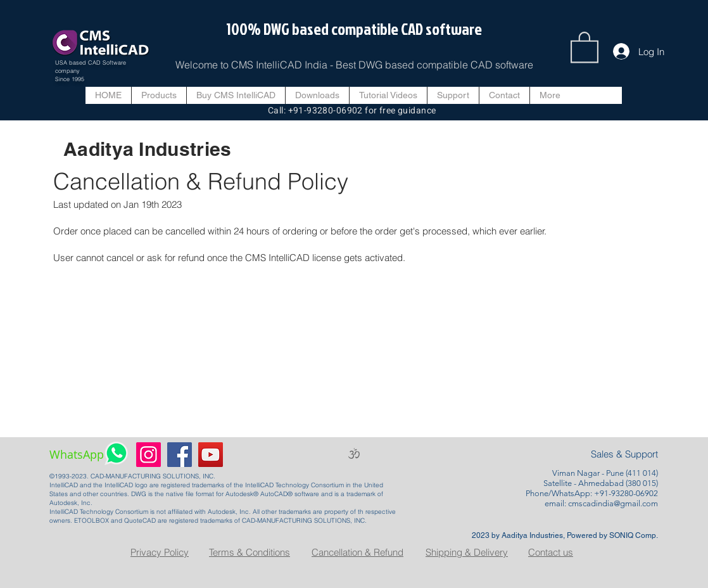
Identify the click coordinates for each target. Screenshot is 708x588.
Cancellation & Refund (357, 552)
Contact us (551, 552)
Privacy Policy (160, 552)
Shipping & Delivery (467, 552)
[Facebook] (180, 455)
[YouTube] (211, 455)
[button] (585, 46)
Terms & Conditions (250, 552)
